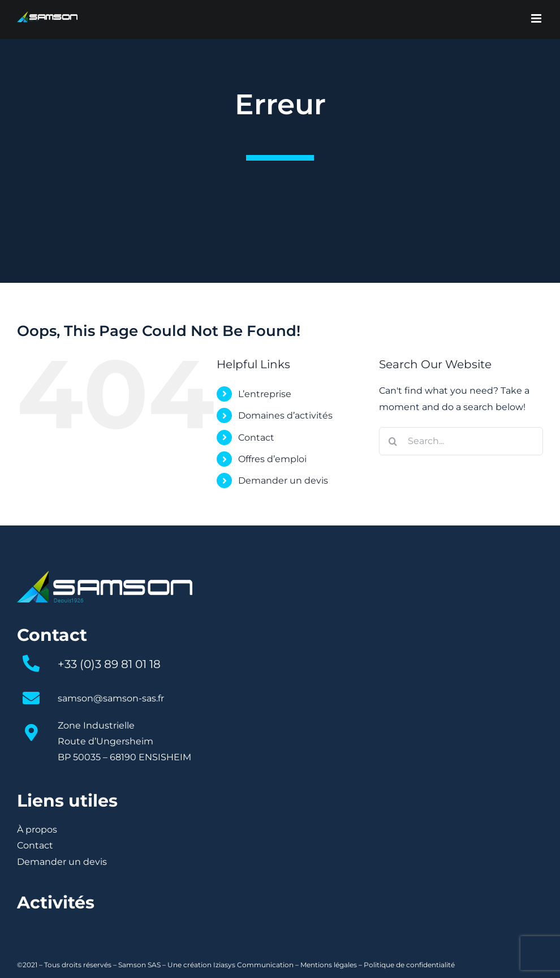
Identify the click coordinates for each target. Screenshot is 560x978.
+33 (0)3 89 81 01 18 (109, 664)
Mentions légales (329, 965)
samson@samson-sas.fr (111, 698)
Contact (256, 438)
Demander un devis (283, 481)
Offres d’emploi (272, 459)
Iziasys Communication (253, 965)
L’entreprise (265, 394)
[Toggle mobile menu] (537, 18)
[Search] (393, 441)
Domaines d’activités (285, 415)
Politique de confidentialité (409, 965)
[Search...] (461, 441)
